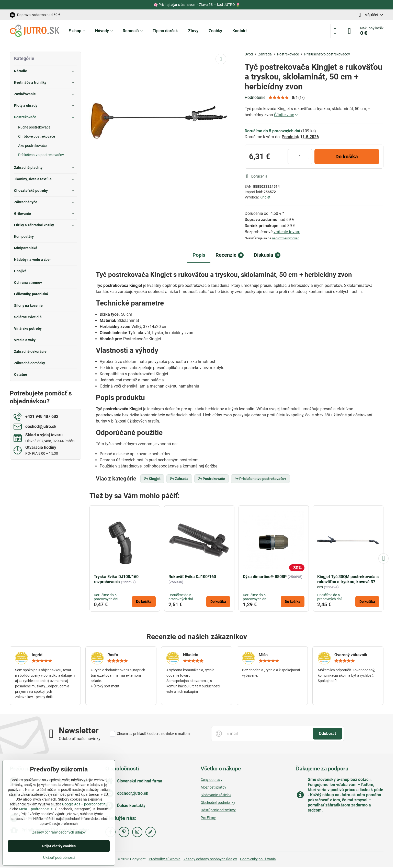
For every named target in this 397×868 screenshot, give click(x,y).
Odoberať (327, 734)
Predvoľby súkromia (165, 859)
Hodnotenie (255, 97)
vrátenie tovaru (287, 232)
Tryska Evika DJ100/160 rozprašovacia (116, 579)
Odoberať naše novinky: (80, 739)
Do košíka (347, 157)
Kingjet (265, 197)
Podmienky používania (258, 859)
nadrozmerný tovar (285, 238)
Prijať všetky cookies (59, 846)
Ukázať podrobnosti (59, 858)
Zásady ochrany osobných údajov (210, 859)
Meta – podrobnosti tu (37, 809)
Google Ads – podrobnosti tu (85, 804)
